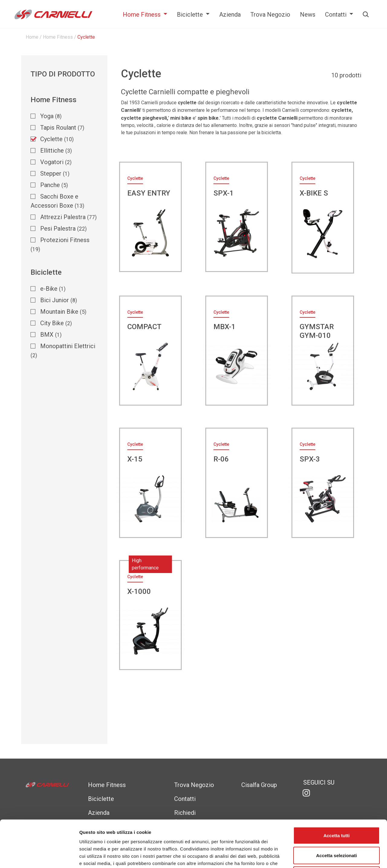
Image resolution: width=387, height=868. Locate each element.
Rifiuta (337, 828)
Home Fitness (142, 15)
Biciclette (191, 15)
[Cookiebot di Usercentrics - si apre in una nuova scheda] (39, 856)
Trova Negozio (270, 15)
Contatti (337, 15)
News (308, 15)
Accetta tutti (337, 789)
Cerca (365, 15)
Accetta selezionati (336, 809)
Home (32, 37)
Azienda (230, 15)
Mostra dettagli (318, 856)
